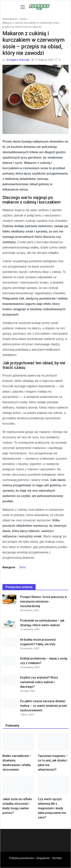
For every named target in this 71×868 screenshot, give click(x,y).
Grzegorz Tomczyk (18, 60)
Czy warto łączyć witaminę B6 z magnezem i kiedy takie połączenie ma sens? (52, 808)
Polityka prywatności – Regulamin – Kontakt (35, 858)
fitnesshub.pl (10, 19)
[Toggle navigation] (23, 7)
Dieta (23, 19)
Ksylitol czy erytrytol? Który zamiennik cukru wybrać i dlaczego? (39, 682)
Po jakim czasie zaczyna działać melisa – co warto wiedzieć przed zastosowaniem (43, 706)
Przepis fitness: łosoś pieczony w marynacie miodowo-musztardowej (43, 602)
